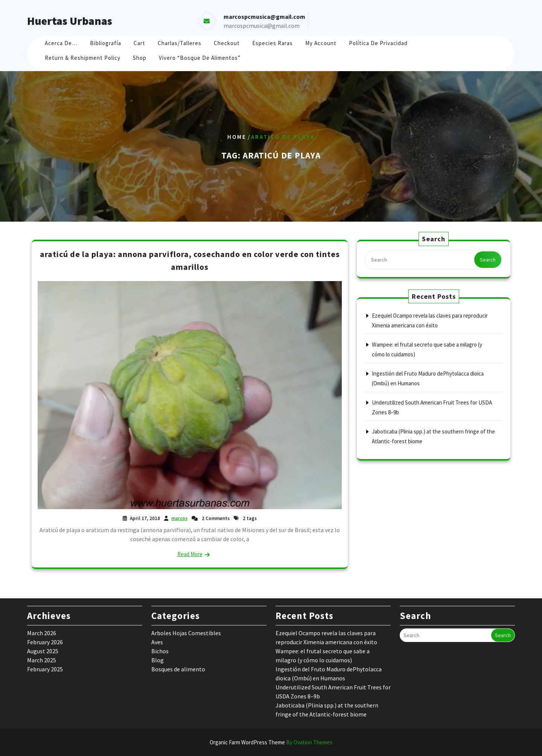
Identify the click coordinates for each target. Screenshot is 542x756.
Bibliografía (106, 43)
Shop (140, 58)
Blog (158, 660)
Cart (139, 43)
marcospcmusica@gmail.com (262, 26)
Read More (190, 554)
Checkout (227, 43)
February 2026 (45, 642)
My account (321, 43)
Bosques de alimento (178, 669)
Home (237, 137)
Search (488, 260)
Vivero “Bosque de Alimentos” (200, 58)
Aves (157, 642)
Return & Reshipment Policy (83, 58)
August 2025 (43, 651)
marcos (179, 518)
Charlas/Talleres (180, 43)
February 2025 (45, 669)
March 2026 (42, 633)
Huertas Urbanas (70, 21)
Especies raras (273, 43)
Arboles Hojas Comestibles (186, 633)
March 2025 (42, 660)
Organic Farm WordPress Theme (271, 742)
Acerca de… (61, 43)
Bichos (160, 651)
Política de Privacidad (378, 43)
